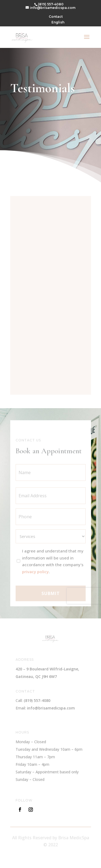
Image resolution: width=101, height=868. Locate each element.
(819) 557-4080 (51, 4)
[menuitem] (58, 24)
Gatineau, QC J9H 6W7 (36, 677)
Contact (56, 17)
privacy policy (35, 574)
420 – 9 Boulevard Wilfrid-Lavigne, (47, 669)
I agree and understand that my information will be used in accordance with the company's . (53, 564)
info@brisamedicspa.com (51, 708)
